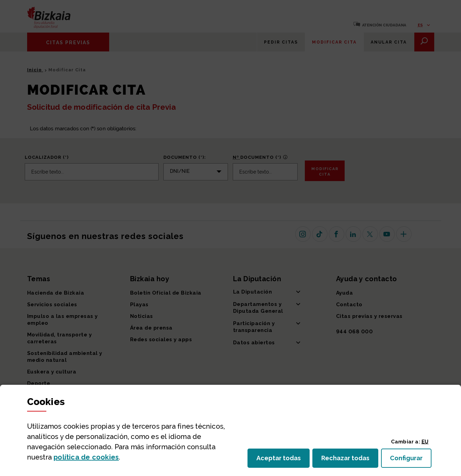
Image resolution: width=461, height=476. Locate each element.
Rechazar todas (350, 460)
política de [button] (86, 457)
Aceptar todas (283, 460)
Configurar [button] (411, 460)
